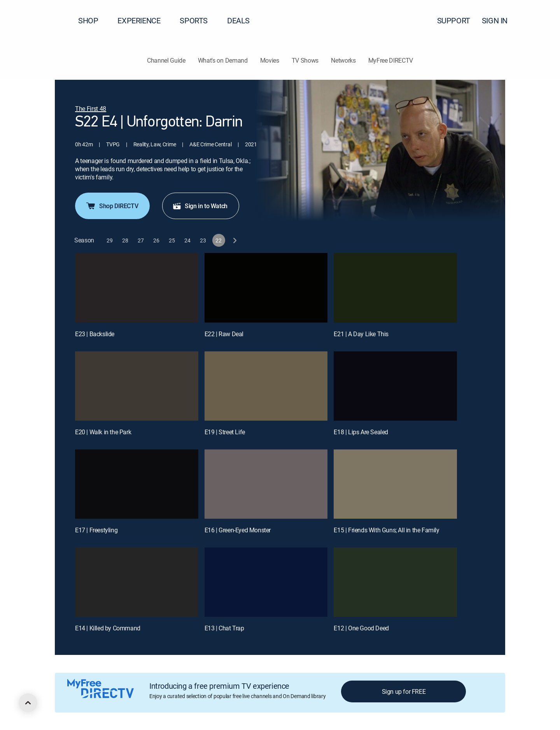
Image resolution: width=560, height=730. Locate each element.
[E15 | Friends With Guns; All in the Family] (395, 484)
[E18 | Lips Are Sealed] (395, 386)
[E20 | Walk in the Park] (137, 386)
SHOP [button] (93, 20)
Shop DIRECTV (112, 206)
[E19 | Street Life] (266, 386)
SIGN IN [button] (499, 20)
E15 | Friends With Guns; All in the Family (386, 530)
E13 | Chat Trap (224, 628)
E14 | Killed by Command (108, 628)
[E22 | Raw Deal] (266, 288)
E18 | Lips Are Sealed (361, 432)
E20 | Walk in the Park (103, 432)
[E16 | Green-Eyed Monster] (266, 484)
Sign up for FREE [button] (404, 691)
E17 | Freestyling (96, 530)
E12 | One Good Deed (361, 628)
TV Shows (305, 60)
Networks (343, 60)
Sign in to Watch (200, 206)
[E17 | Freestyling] (137, 484)
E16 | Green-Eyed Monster (238, 530)
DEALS (238, 20)
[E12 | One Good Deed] (395, 582)
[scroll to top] (28, 703)
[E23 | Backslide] (137, 288)
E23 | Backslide (95, 334)
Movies (270, 60)
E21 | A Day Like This (361, 334)
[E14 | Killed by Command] (137, 582)
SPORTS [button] (198, 20)
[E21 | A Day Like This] (395, 288)
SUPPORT (454, 20)
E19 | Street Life (225, 432)
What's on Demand (223, 60)
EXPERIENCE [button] (143, 20)
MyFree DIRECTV (391, 60)
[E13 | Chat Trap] (266, 582)
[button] (540, 21)
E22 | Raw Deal (224, 334)
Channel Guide (166, 60)
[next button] (234, 240)
